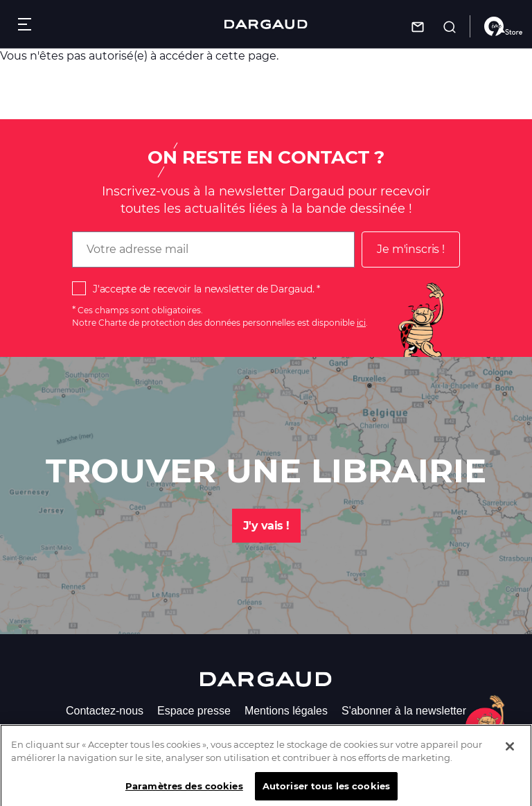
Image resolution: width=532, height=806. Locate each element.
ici (361, 323)
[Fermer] (510, 753)
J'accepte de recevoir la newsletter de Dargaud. (203, 289)
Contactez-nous (105, 711)
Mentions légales (286, 711)
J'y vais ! (266, 526)
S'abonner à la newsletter (404, 711)
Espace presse (194, 711)
